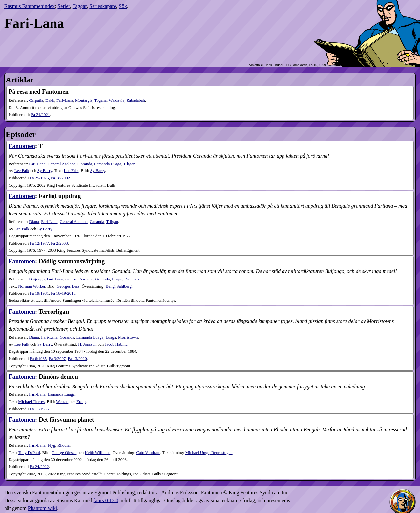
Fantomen (22, 146)
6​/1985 (38, 359)
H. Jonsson (87, 344)
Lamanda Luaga (108, 164)
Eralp (81, 402)
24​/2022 (39, 467)
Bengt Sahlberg (119, 286)
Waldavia (116, 100)
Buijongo (37, 279)
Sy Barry (45, 171)
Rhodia (63, 445)
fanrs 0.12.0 (106, 500)
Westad (62, 402)
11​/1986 (39, 409)
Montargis (84, 100)
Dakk (50, 100)
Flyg (51, 445)
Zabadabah (136, 100)
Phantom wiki (42, 508)
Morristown (128, 337)
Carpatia (36, 100)
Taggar (80, 6)
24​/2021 (40, 115)
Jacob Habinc (116, 344)
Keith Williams (97, 453)
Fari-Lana (65, 100)
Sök (123, 6)
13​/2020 (77, 359)
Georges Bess (68, 286)
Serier (64, 6)
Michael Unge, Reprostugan (209, 453)
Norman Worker (31, 286)
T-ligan (129, 164)
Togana (100, 100)
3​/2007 (57, 359)
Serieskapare (103, 6)
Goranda (85, 164)
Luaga (117, 279)
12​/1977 (39, 243)
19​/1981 (39, 293)
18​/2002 (60, 178)
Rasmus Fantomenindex (30, 6)
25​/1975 (39, 178)
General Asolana (62, 164)
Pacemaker (133, 279)
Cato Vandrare (148, 453)
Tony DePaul (29, 453)
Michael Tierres (31, 402)
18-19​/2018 (63, 293)
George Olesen (64, 453)
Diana (34, 222)
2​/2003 (59, 243)
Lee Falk (22, 171)
